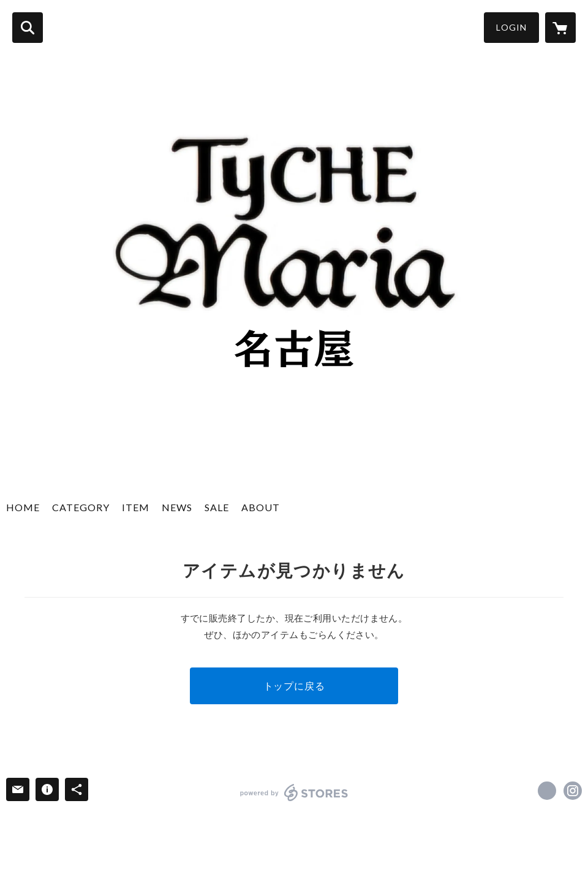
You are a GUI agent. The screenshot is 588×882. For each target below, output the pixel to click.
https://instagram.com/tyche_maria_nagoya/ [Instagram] (573, 791)
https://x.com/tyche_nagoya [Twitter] (547, 791)
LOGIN (511, 27)
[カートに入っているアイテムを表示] (560, 28)
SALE (217, 507)
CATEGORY (81, 507)
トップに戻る (294, 686)
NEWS (177, 507)
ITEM (136, 507)
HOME (23, 507)
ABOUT (261, 507)
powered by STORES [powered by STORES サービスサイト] (294, 793)
